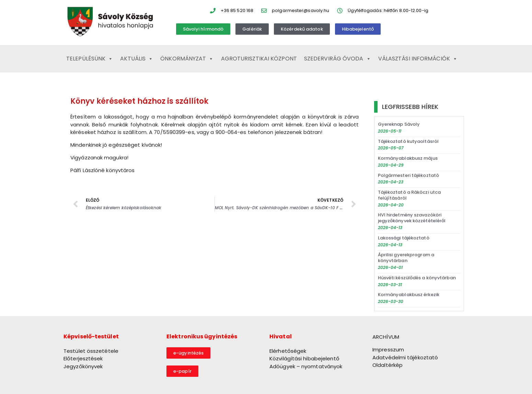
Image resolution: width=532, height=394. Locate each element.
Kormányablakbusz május (408, 158)
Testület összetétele (91, 351)
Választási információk (418, 59)
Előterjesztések (83, 358)
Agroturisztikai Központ (259, 59)
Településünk (90, 59)
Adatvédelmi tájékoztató (405, 357)
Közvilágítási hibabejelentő (304, 358)
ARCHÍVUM (386, 337)
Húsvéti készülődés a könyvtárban (417, 278)
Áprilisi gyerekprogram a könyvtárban (406, 258)
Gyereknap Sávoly (399, 124)
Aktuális (137, 59)
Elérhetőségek (288, 351)
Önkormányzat (187, 59)
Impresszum (388, 350)
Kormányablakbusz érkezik (409, 295)
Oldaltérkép (388, 365)
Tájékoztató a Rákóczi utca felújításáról (409, 195)
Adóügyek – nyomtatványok (306, 366)
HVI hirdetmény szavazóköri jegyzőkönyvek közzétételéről (412, 218)
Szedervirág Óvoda (338, 59)
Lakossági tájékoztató (404, 238)
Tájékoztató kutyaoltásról (408, 141)
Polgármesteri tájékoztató (409, 175)
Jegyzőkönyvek (83, 366)
